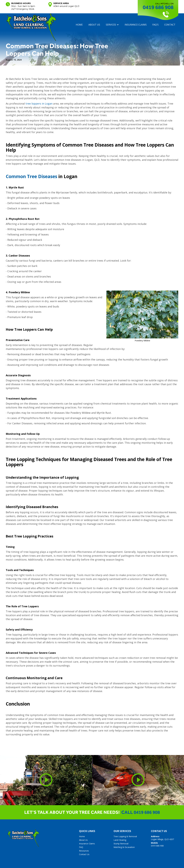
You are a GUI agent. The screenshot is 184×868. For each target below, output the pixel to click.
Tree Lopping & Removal (125, 836)
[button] (112, 25)
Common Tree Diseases (31, 176)
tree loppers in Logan (39, 104)
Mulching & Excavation (124, 847)
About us (94, 25)
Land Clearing (120, 840)
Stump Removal (121, 844)
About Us (83, 840)
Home (79, 25)
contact (170, 25)
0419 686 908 (158, 7)
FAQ (81, 847)
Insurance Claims (87, 844)
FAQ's (155, 25)
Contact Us (84, 854)
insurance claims (136, 25)
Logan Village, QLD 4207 (162, 838)
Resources (84, 851)
